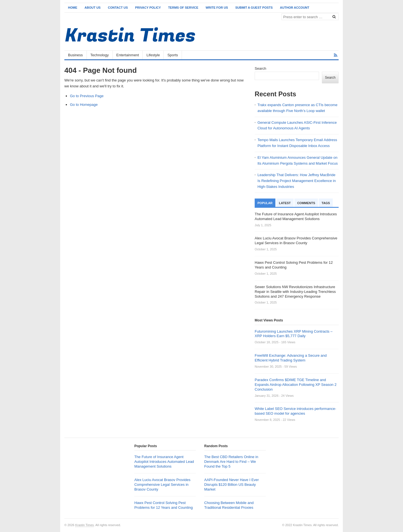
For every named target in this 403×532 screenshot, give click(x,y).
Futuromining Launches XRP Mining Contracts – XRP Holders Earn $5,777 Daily (294, 334)
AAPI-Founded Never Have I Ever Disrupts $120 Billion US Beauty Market (232, 485)
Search (260, 68)
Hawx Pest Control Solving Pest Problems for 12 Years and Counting (164, 505)
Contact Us (118, 8)
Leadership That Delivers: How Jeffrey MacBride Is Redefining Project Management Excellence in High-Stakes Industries (297, 181)
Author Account (295, 8)
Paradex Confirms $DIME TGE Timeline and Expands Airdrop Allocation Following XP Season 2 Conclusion (296, 385)
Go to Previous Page (87, 96)
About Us (92, 8)
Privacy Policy (148, 8)
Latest (285, 203)
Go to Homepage (84, 105)
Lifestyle (153, 55)
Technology (100, 55)
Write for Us (217, 8)
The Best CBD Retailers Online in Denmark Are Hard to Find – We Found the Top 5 (231, 462)
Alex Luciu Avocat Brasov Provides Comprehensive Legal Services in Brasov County (162, 485)
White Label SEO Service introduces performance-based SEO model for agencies (295, 411)
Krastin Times (85, 525)
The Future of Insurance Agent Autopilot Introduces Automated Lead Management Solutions (164, 462)
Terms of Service (183, 8)
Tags (326, 203)
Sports (173, 55)
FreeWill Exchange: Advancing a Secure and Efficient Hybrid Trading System (291, 358)
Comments (306, 203)
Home (73, 8)
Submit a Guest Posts (254, 8)
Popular (265, 203)
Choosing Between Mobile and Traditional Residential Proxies (229, 505)
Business (75, 55)
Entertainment (128, 55)
